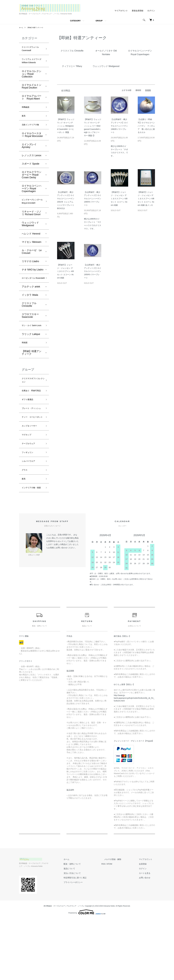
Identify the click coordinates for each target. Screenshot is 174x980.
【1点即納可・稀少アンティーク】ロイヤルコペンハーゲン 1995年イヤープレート (93, 199)
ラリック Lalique (31, 365)
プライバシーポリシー (87, 944)
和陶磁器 (27, 115)
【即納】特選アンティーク (38, 27)
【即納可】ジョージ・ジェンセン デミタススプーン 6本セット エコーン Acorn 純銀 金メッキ (146, 199)
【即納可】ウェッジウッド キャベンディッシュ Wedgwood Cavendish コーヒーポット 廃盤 (66, 126)
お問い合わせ (147, 939)
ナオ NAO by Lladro (33, 290)
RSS (114, 925)
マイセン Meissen (32, 263)
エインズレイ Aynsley (29, 161)
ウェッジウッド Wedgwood (30, 245)
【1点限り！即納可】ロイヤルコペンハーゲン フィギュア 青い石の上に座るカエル (146, 126)
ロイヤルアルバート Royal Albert (32, 105)
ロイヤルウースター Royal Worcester (32, 150)
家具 (24, 125)
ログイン (151, 11)
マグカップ (28, 486)
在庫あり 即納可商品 (32, 427)
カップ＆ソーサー (32, 476)
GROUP (99, 21)
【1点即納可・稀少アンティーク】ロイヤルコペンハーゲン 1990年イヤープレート (119, 126)
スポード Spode (31, 179)
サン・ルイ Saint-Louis (31, 354)
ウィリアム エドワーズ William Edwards (32, 66)
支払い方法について (86, 935)
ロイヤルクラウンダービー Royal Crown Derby (32, 190)
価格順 (138, 90)
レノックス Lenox (32, 170)
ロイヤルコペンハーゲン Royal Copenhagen (32, 203)
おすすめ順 (127, 90)
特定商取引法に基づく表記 (89, 939)
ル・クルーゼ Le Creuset (32, 272)
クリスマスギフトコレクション (32, 413)
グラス (25, 525)
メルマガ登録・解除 (121, 921)
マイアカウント (121, 11)
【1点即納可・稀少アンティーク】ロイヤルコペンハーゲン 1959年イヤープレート (93, 271)
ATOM (120, 925)
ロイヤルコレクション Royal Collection (32, 82)
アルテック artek (31, 313)
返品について (83, 930)
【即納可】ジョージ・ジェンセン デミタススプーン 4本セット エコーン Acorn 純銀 (66, 271)
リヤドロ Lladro (30, 282)
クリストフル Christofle (29, 331)
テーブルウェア (30, 496)
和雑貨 (25, 374)
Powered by (87, 973)
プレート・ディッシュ (32, 451)
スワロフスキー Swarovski (30, 342)
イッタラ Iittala (30, 321)
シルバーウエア (30, 515)
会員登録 (145, 925)
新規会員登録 (138, 11)
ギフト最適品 (29, 439)
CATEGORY (75, 21)
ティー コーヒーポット (32, 465)
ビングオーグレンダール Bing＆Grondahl (32, 219)
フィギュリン (29, 506)
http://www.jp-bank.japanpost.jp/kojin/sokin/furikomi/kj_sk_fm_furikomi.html (134, 760)
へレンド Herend (31, 254)
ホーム (21, 27)
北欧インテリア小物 (32, 137)
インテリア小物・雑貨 (32, 547)
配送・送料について (86, 925)
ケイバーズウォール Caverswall (32, 50)
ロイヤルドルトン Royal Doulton (32, 94)
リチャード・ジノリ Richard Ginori (32, 234)
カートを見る (147, 935)
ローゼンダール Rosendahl (30, 302)
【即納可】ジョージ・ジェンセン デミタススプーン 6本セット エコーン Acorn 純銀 (119, 199)
